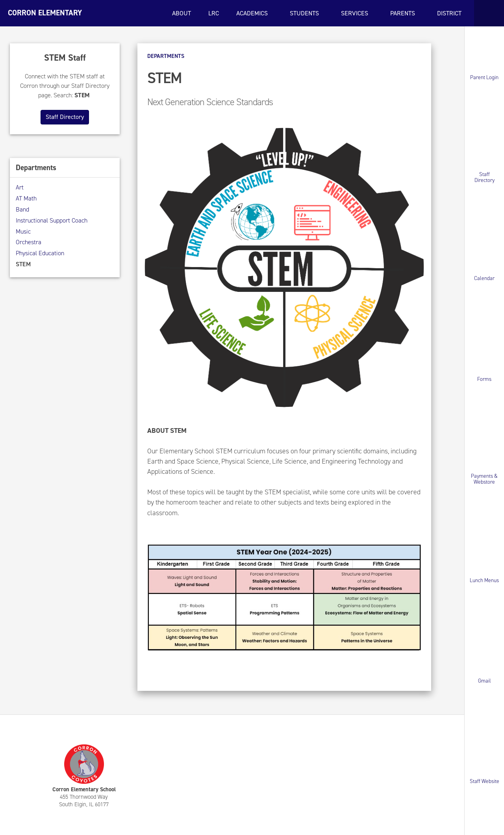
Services (355, 13)
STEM (23, 264)
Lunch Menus (484, 580)
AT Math (26, 198)
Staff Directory (485, 177)
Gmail (485, 681)
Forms (484, 379)
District (450, 13)
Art (20, 187)
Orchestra (29, 242)
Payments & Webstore (484, 479)
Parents (403, 13)
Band (22, 209)
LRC (214, 13)
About (182, 13)
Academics (253, 13)
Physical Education (40, 253)
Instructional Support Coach (52, 220)
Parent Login (484, 77)
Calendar (484, 278)
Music (23, 231)
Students (305, 13)
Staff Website (485, 781)
